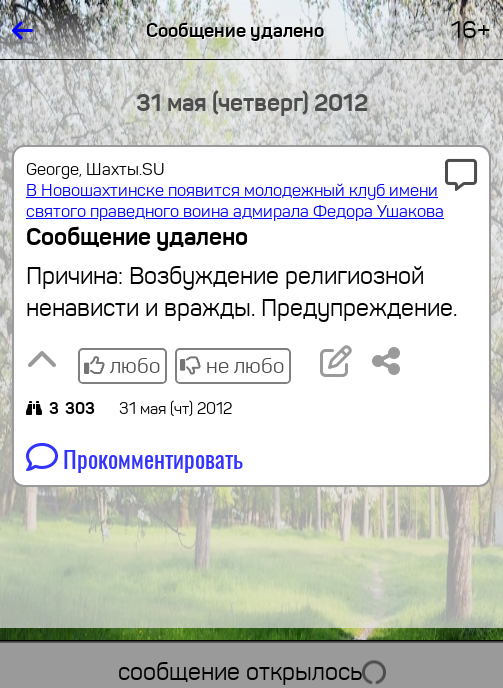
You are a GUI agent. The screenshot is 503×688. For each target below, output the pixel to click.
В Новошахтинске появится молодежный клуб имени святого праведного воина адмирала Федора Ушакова (235, 201)
